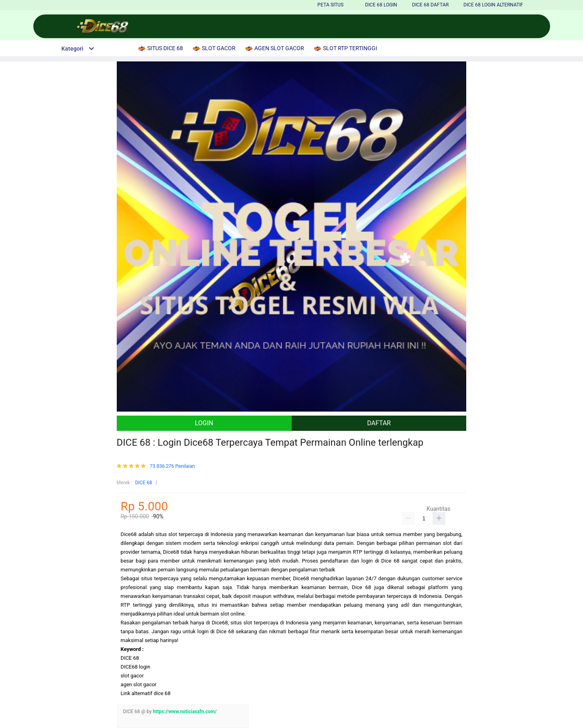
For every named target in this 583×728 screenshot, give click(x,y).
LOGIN (204, 423)
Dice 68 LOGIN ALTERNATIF (493, 5)
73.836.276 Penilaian (173, 466)
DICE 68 (144, 483)
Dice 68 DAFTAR (430, 5)
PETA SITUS (330, 5)
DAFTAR (379, 423)
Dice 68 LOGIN (381, 5)
